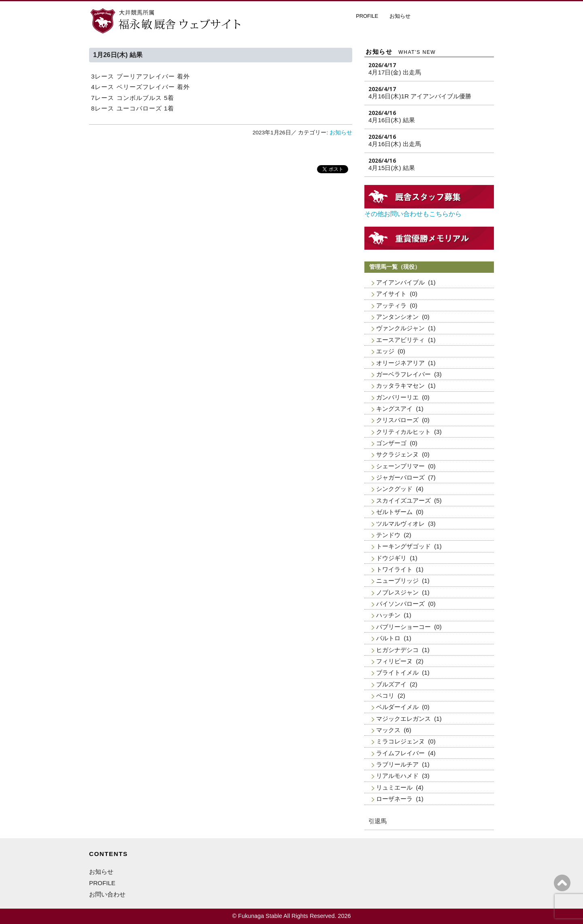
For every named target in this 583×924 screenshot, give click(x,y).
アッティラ (391, 305)
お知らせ (400, 16)
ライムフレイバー (400, 753)
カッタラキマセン (400, 386)
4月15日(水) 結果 (392, 168)
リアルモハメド (397, 776)
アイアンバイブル (400, 282)
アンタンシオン (397, 317)
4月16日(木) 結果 (392, 120)
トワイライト (394, 569)
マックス (388, 730)
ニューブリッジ (397, 581)
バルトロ (388, 638)
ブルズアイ (391, 684)
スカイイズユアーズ (403, 500)
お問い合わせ (107, 894)
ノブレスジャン (397, 592)
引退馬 (378, 821)
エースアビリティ (400, 340)
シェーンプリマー (400, 466)
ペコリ (385, 696)
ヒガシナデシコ (397, 650)
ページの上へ (562, 883)
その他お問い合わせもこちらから (413, 214)
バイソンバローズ (400, 604)
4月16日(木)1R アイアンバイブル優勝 (420, 96)
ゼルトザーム (394, 512)
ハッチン (388, 615)
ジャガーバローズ (400, 477)
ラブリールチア (397, 764)
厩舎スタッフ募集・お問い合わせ (457, 18)
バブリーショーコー (403, 627)
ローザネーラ (394, 799)
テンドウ (388, 535)
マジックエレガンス (403, 719)
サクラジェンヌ (397, 454)
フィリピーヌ (394, 661)
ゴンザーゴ (391, 443)
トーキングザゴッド (403, 546)
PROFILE (367, 16)
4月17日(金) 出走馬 (395, 72)
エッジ (385, 351)
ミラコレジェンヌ (400, 741)
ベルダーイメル (397, 707)
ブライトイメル (397, 672)
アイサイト (391, 294)
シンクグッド (394, 489)
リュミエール (394, 787)
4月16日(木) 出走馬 (395, 144)
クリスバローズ (397, 420)
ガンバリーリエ (397, 397)
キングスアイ (394, 409)
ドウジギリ (391, 558)
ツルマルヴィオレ (400, 524)
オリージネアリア (400, 363)
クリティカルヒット (403, 432)
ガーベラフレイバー (403, 374)
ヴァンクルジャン (400, 328)
